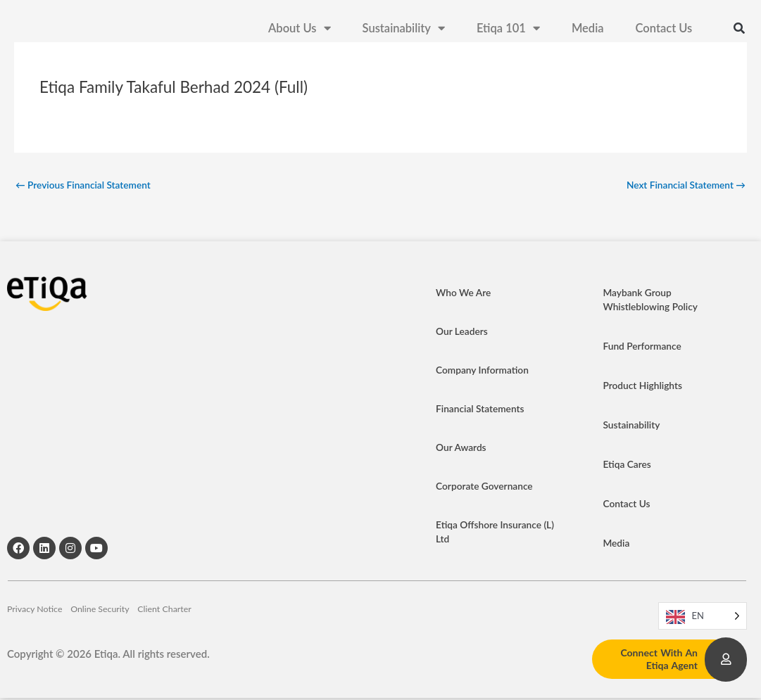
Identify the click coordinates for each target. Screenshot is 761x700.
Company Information (486, 372)
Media (588, 35)
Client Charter (230, 618)
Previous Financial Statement (89, 186)
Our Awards (463, 450)
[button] (739, 35)
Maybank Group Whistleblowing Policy (654, 302)
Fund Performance (646, 348)
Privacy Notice (40, 618)
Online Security (136, 618)
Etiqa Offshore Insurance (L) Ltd (493, 534)
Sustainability (404, 36)
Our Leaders (464, 333)
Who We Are (466, 295)
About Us (299, 36)
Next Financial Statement (680, 186)
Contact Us (664, 35)
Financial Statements (484, 411)
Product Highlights (646, 388)
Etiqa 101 (508, 36)
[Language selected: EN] (703, 618)
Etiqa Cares (629, 466)
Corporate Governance (489, 488)
